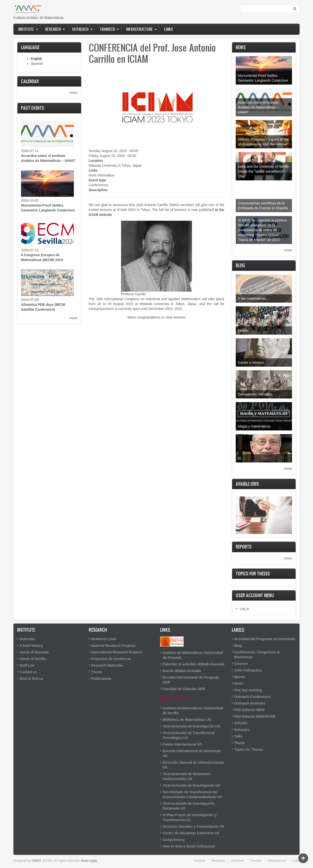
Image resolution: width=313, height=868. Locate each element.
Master (240, 677)
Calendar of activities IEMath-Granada (193, 664)
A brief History (31, 646)
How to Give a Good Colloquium (189, 846)
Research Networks (107, 665)
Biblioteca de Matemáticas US (187, 720)
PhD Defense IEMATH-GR (255, 716)
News (239, 683)
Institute (26, 29)
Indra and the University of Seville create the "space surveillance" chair (264, 171)
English (36, 59)
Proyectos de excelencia (111, 659)
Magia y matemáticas (254, 426)
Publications (101, 679)
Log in (245, 609)
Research (53, 29)
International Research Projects (117, 652)
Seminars (242, 730)
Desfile (243, 330)
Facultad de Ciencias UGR (184, 689)
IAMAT (36, 861)
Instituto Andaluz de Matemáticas (39, 18)
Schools (241, 723)
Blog (238, 646)
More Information (102, 175)
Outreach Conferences (253, 697)
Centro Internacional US (182, 744)
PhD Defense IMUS (250, 710)
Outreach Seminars (250, 703)
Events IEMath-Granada (182, 671)
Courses (241, 664)
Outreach (80, 29)
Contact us (28, 672)
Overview (27, 639)
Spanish (37, 64)
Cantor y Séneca (251, 363)
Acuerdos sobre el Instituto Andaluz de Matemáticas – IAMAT (258, 107)
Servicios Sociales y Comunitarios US (193, 826)
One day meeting (248, 690)
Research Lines (104, 639)
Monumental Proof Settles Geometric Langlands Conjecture (263, 78)
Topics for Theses (249, 749)
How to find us (31, 679)
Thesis (97, 672)
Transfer (107, 29)
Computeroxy (174, 840)
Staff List (27, 665)
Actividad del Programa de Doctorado (265, 639)
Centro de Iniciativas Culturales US (191, 833)
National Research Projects (113, 646)
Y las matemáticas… (254, 298)
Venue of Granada (34, 652)
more (74, 93)
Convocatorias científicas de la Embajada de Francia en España (263, 206)
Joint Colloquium (248, 670)
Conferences (98, 185)
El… (241, 458)
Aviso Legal (89, 861)
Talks (239, 736)
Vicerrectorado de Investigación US (191, 726)
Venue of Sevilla (33, 659)
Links (168, 29)
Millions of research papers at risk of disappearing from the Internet (264, 142)
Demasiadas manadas (255, 394)
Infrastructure (140, 29)
